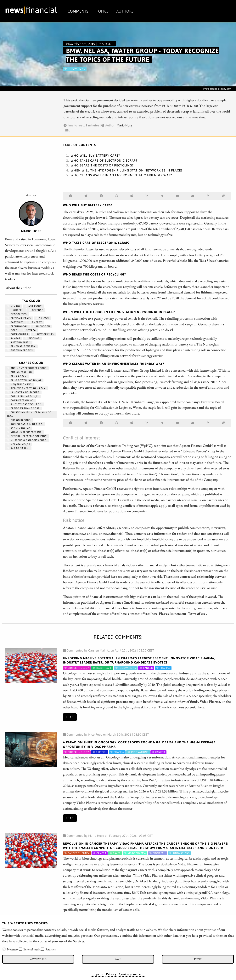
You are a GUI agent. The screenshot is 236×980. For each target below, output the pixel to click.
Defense (36, 310)
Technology (17, 326)
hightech (15, 310)
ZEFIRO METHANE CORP (23, 408)
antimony (33, 306)
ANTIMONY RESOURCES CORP (27, 368)
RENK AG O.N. (17, 376)
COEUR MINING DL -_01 (23, 396)
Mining (14, 306)
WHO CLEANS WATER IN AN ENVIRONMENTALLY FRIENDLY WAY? (121, 175)
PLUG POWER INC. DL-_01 (24, 380)
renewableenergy (21, 346)
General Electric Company (27, 436)
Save (118, 959)
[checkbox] (4, 949)
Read (70, 717)
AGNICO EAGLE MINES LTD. (25, 424)
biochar (32, 338)
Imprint (98, 974)
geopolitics (17, 314)
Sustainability (19, 342)
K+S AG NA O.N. (18, 448)
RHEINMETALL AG (20, 372)
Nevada (29, 330)
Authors (125, 11)
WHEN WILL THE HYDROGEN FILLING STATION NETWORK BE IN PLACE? (127, 170)
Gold (12, 330)
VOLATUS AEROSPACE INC (24, 432)
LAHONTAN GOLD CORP (23, 392)
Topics (102, 11)
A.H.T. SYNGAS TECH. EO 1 (25, 404)
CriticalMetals (19, 318)
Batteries (15, 322)
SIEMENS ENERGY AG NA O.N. (27, 388)
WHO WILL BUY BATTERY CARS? (95, 155)
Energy (35, 322)
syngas (14, 338)
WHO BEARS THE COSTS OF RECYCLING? (102, 165)
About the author (18, 288)
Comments (78, 11)
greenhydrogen (20, 350)
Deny (198, 959)
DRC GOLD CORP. (19, 420)
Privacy (111, 974)
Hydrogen (41, 326)
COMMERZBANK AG (20, 400)
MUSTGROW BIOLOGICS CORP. (27, 440)
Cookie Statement (131, 974)
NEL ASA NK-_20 (19, 444)
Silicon (42, 318)
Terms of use (197, 613)
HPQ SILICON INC (19, 384)
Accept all (38, 959)
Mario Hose (125, 125)
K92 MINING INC (19, 428)
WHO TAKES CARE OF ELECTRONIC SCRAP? (104, 160)
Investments (43, 334)
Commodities (18, 334)
